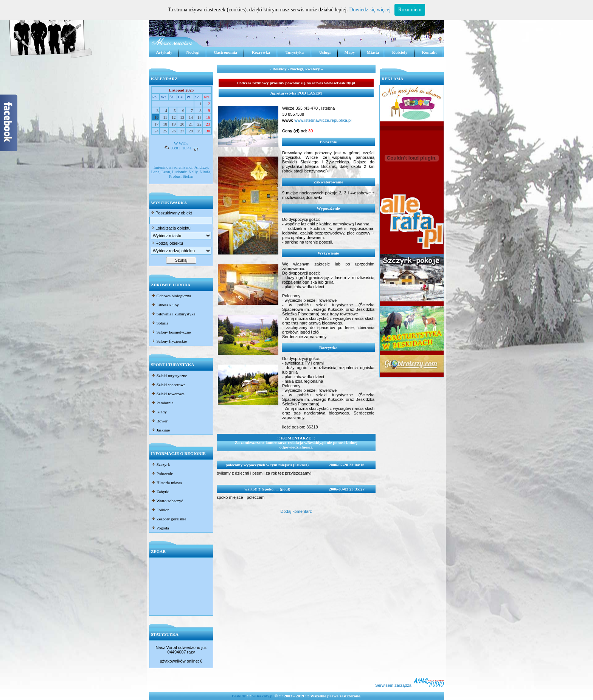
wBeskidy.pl (263, 696)
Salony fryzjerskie (169, 341)
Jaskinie (160, 430)
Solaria (160, 323)
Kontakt (429, 52)
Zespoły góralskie (168, 519)
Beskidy (239, 696)
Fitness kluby (165, 305)
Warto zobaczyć (167, 501)
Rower (159, 421)
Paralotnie (162, 403)
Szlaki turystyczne (169, 376)
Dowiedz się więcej (370, 10)
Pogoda (160, 528)
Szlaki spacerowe (168, 385)
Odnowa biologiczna (171, 296)
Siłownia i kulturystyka (173, 314)
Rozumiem (410, 10)
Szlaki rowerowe (168, 394)
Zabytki (160, 492)
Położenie (162, 473)
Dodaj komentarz (296, 511)
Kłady (159, 412)
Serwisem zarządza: (410, 685)
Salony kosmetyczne (171, 332)
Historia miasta (166, 483)
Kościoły (400, 52)
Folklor (160, 510)
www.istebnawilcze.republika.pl (322, 120)
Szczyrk (160, 464)
